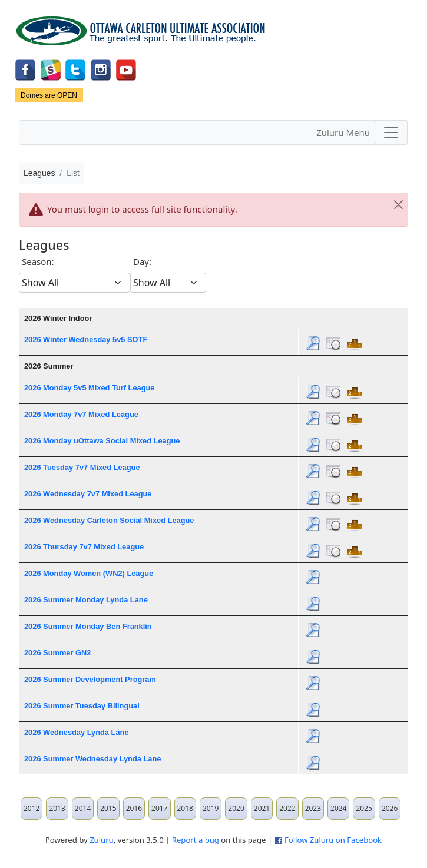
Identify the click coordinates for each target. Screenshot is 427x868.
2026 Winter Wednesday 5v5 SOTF (86, 339)
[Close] (398, 205)
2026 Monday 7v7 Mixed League (81, 414)
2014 (83, 808)
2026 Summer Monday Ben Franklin (88, 626)
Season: (38, 261)
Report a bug (196, 840)
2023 (313, 808)
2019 (211, 808)
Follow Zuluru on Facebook (333, 840)
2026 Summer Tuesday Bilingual (82, 706)
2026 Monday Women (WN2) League (89, 573)
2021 (262, 808)
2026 (390, 808)
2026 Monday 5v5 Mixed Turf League (89, 388)
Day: (142, 261)
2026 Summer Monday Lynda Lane (86, 600)
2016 (134, 808)
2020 (236, 808)
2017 (159, 808)
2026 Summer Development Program (90, 679)
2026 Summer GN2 (57, 653)
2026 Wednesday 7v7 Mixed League (88, 494)
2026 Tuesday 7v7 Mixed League (82, 467)
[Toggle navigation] (391, 132)
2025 (364, 808)
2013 (57, 808)
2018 (185, 808)
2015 (108, 808)
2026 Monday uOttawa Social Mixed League (102, 441)
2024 (338, 808)
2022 (287, 808)
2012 (32, 808)
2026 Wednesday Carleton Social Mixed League (109, 520)
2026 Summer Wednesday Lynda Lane (92, 759)
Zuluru (102, 840)
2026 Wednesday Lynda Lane (77, 732)
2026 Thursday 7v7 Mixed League (84, 547)
